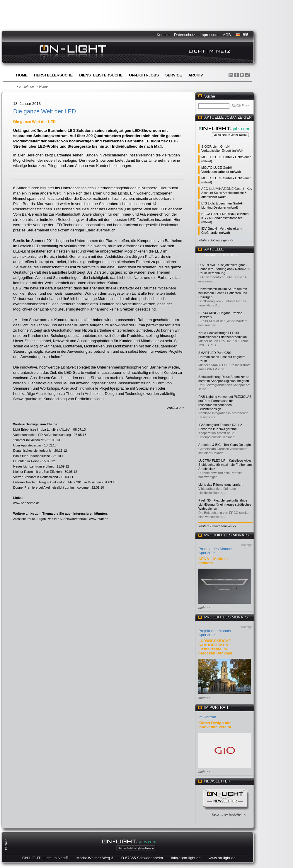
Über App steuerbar (27, 445)
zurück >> (175, 408)
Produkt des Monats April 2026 (215, 551)
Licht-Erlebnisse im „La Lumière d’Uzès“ (42, 429)
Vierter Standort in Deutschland (36, 477)
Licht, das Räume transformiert (220, 485)
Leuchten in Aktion (26, 461)
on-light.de (26, 86)
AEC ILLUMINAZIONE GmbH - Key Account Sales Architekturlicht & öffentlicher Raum (227, 193)
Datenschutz (185, 35)
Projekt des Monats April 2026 (215, 633)
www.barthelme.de (27, 503)
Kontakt (163, 35)
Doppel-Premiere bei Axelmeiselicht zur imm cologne (51, 487)
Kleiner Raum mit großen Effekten (37, 472)
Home (22, 75)
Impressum (209, 35)
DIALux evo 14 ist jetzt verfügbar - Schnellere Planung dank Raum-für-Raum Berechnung (224, 269)
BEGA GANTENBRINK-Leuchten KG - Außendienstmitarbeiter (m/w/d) (225, 218)
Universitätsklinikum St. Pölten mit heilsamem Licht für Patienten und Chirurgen (223, 293)
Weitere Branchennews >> (217, 526)
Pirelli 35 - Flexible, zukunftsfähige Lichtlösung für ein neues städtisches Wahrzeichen (225, 504)
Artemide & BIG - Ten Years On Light (225, 445)
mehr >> (204, 608)
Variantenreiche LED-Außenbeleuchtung (42, 435)
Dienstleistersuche (101, 75)
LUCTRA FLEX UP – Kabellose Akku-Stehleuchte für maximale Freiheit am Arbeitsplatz (225, 465)
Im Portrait (207, 717)
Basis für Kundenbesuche (31, 456)
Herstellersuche (53, 75)
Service (174, 75)
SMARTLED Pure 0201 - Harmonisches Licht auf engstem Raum (222, 357)
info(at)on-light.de (186, 858)
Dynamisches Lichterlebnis (32, 451)
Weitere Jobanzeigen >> (216, 240)
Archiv (196, 75)
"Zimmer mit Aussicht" (29, 440)
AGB (227, 35)
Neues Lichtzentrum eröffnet (33, 466)
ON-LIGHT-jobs (144, 75)
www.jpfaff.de (99, 519)
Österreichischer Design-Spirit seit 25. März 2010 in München (57, 482)
